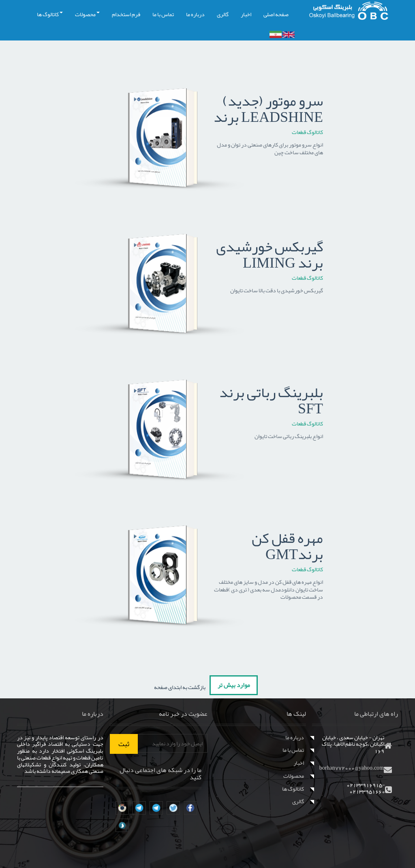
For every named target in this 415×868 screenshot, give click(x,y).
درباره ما (195, 14)
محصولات (87, 14)
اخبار (246, 14)
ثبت (124, 744)
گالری (223, 14)
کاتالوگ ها (50, 14)
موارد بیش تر (234, 685)
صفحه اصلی (276, 14)
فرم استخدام (126, 14)
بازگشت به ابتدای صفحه (180, 687)
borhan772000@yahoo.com (352, 768)
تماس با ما (163, 14)
